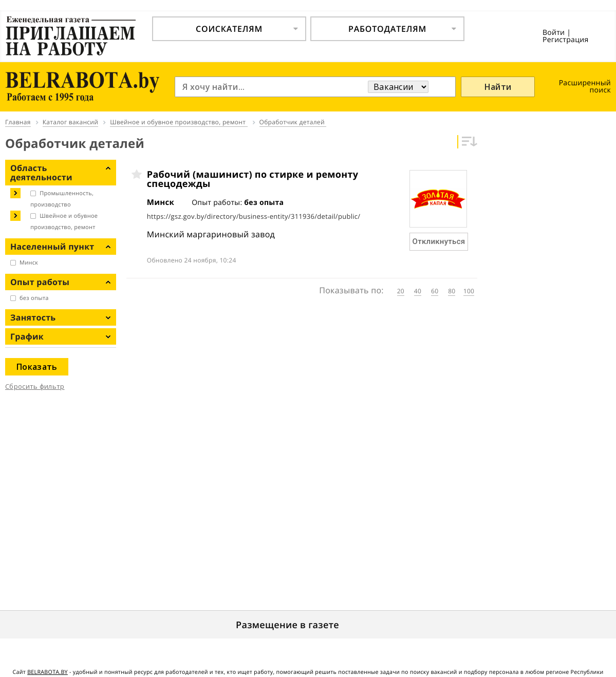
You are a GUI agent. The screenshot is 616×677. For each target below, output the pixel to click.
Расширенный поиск (585, 87)
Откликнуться (439, 241)
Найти (498, 87)
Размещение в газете (287, 625)
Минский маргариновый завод (211, 234)
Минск (29, 263)
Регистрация (566, 40)
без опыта (34, 298)
